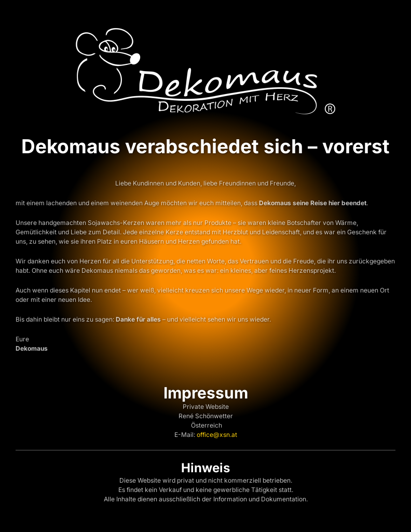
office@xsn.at (217, 435)
